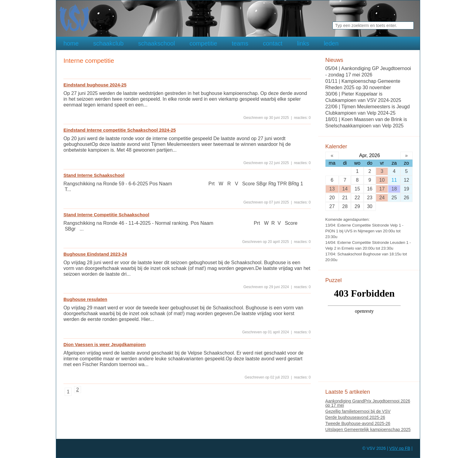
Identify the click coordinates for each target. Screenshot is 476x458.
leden (331, 43)
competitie (203, 43)
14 (345, 189)
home (71, 43)
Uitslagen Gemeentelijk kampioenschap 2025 (368, 429)
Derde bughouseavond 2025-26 (355, 417)
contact (273, 43)
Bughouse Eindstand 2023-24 (95, 254)
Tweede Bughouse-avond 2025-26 (358, 423)
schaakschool (156, 43)
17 (382, 189)
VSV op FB (400, 448)
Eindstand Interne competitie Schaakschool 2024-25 (120, 130)
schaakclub (108, 43)
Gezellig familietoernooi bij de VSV (358, 411)
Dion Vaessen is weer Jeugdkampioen (105, 344)
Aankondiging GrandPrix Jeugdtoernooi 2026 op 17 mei (368, 403)
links (303, 43)
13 (332, 189)
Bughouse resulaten (85, 299)
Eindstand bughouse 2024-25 (95, 85)
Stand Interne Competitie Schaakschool (106, 215)
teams (240, 43)
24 (382, 198)
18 (394, 189)
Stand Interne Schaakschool (94, 175)
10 (382, 180)
